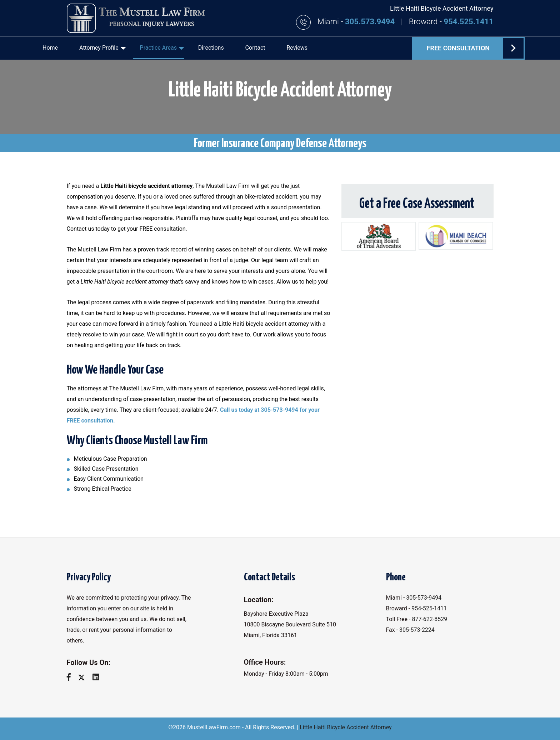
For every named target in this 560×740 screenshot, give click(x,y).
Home (50, 48)
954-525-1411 (429, 608)
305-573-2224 (417, 630)
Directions (211, 48)
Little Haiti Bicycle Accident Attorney (346, 727)
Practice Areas (162, 48)
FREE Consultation (475, 48)
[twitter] (84, 677)
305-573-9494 (424, 598)
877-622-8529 (429, 619)
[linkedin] (99, 677)
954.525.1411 (469, 22)
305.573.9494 (371, 22)
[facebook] (71, 677)
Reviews (297, 48)
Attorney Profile (102, 48)
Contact (255, 48)
